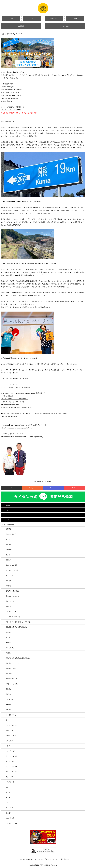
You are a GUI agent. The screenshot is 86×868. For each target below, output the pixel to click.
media (8, 520)
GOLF (8, 798)
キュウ (8, 539)
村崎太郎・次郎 (11, 668)
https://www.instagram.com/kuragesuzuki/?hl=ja (16, 428)
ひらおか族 (9, 741)
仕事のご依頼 (54, 18)
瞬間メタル (9, 586)
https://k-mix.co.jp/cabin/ (9, 416)
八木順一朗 (9, 699)
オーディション (22, 859)
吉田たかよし (10, 648)
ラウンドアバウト (12, 823)
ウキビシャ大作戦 (12, 756)
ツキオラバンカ (11, 715)
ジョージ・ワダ (11, 612)
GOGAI (75, 18)
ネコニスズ (9, 576)
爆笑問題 (9, 529)
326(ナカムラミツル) (12, 684)
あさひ (8, 555)
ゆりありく (9, 581)
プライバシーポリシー (51, 859)
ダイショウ (9, 808)
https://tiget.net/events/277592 (11, 110)
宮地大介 (9, 550)
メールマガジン (65, 26)
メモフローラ (10, 782)
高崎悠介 (9, 689)
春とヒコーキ (10, 601)
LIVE (32, 18)
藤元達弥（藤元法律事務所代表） (17, 627)
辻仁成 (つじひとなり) (13, 663)
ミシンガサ (9, 777)
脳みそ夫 (9, 544)
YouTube (75, 488)
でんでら (9, 813)
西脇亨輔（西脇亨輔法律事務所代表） (18, 658)
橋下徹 (8, 637)
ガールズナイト (11, 735)
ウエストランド (11, 534)
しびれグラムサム (12, 725)
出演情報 (21, 26)
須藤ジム (9, 606)
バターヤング (10, 751)
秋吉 (7, 787)
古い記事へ (48, 482)
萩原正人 (9, 694)
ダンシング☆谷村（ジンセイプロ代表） (19, 622)
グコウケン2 (10, 761)
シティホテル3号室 (12, 570)
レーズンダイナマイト (13, 617)
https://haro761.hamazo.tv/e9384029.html (15, 399)
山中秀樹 (9, 632)
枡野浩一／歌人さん (12, 679)
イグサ (8, 792)
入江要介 (9, 674)
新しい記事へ (39, 482)
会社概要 (31, 859)
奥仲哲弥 (9, 643)
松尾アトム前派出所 (12, 591)
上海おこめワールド (12, 772)
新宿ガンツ (9, 730)
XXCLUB (9, 560)
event (8, 510)
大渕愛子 (9, 653)
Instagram (32, 488)
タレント (11, 18)
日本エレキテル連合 (12, 596)
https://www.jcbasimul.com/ (10, 405)
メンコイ (9, 746)
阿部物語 (9, 710)
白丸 (7, 803)
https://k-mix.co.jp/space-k (10, 98)
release (8, 505)
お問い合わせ (64, 859)
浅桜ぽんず (9, 705)
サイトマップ (39, 859)
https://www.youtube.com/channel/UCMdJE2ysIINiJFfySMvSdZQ (22, 437)
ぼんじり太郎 (10, 818)
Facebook (54, 488)
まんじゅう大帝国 (12, 565)
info (7, 515)
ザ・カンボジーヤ (12, 766)
